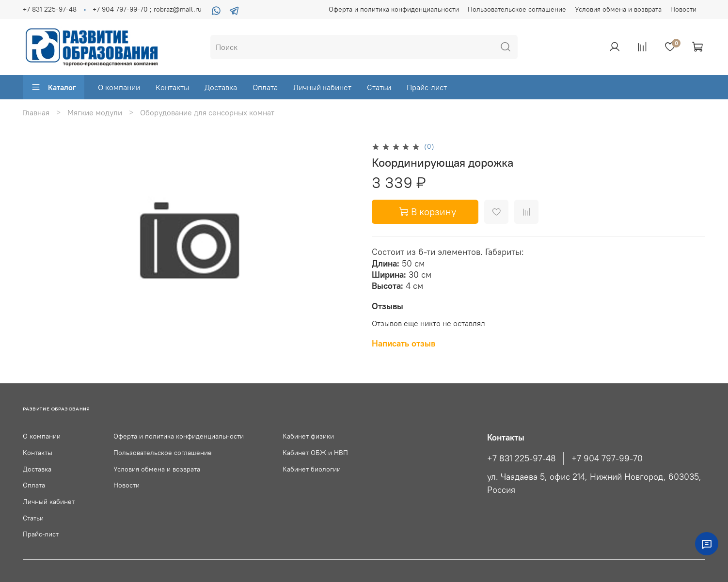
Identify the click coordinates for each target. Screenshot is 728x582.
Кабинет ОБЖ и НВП (315, 453)
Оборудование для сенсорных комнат (207, 112)
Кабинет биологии (312, 469)
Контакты (172, 87)
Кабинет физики (308, 436)
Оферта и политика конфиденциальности (394, 9)
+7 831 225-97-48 (50, 9)
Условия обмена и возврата (618, 9)
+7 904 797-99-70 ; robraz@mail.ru (147, 9)
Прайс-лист (427, 87)
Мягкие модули (95, 112)
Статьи (379, 87)
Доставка (221, 87)
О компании (119, 87)
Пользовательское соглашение (517, 9)
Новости (683, 9)
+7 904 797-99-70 (607, 458)
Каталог (54, 87)
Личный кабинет (322, 87)
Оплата (265, 87)
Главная (36, 112)
